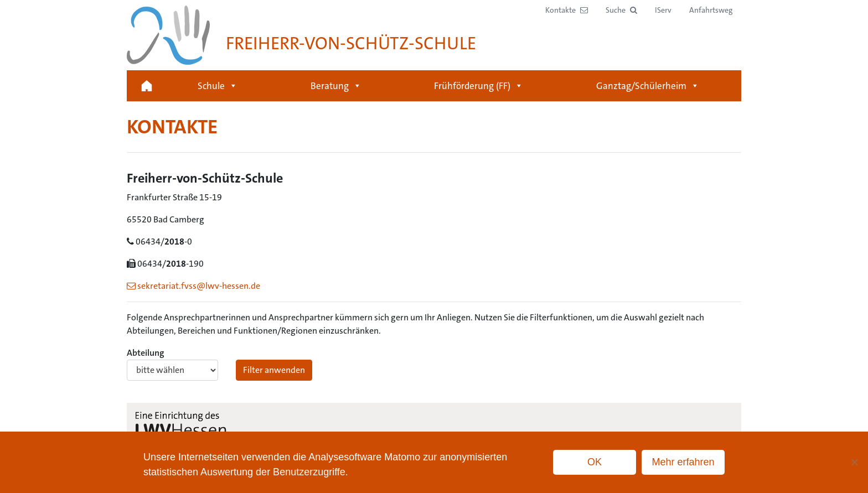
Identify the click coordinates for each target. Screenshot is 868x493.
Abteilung (172, 364)
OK (595, 462)
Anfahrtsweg (711, 10)
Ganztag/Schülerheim (648, 86)
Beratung (336, 86)
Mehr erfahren (683, 462)
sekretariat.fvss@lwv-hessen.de (193, 286)
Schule (218, 86)
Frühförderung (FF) (479, 86)
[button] (621, 10)
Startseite (147, 86)
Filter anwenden (274, 370)
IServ (663, 10)
